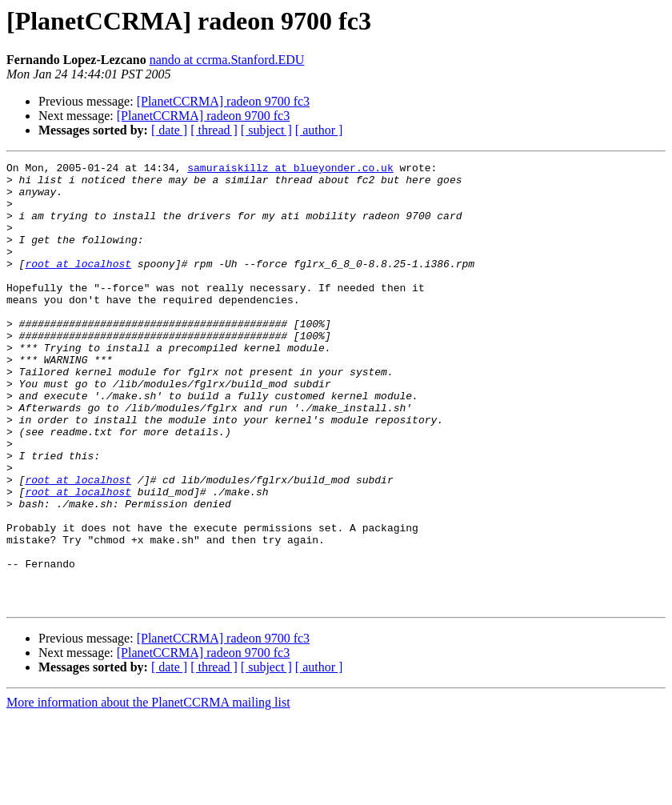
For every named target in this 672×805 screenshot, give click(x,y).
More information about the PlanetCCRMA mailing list (148, 791)
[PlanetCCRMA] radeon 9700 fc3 (223, 101)
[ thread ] (214, 130)
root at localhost (78, 285)
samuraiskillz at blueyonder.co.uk (290, 170)
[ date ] (169, 130)
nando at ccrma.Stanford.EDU (227, 60)
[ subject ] (266, 130)
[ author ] (319, 130)
